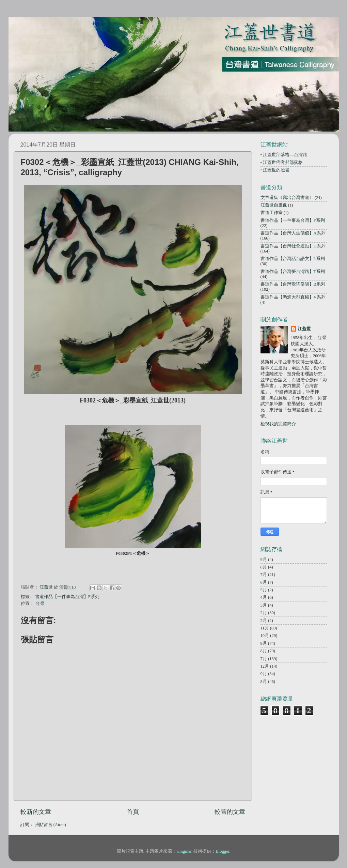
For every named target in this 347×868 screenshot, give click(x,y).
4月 (264, 597)
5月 (264, 590)
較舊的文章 (230, 812)
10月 (265, 636)
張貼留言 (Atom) (50, 825)
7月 (264, 575)
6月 (264, 582)
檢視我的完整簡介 (278, 424)
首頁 (133, 812)
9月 (264, 560)
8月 (264, 567)
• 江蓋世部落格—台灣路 (284, 155)
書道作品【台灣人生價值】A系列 (293, 233)
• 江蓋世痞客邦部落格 (282, 163)
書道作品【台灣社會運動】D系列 (293, 246)
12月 (265, 666)
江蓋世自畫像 (274, 205)
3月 (264, 605)
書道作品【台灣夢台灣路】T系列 (293, 272)
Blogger (222, 851)
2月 (264, 613)
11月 (265, 628)
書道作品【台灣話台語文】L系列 (293, 259)
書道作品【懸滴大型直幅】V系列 (293, 297)
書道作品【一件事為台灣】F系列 (67, 597)
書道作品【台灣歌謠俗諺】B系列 (293, 284)
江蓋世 (304, 329)
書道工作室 (272, 213)
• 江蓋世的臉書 (275, 170)
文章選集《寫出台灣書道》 (287, 198)
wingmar (184, 851)
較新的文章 (36, 812)
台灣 (40, 604)
